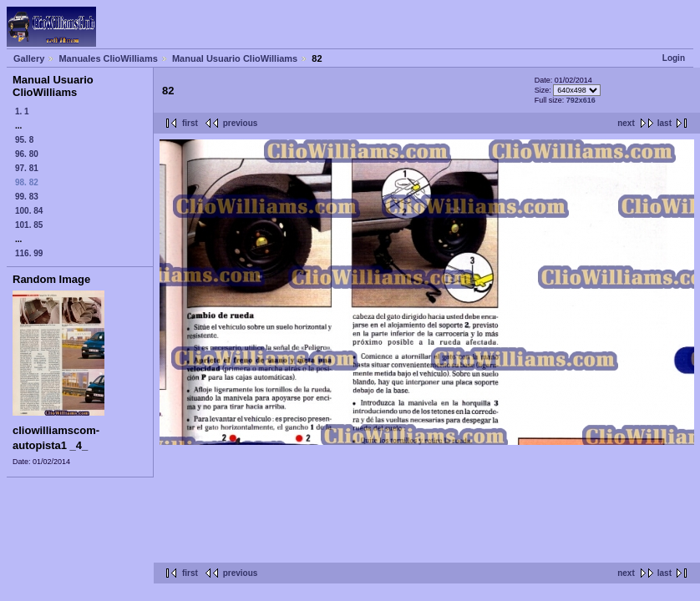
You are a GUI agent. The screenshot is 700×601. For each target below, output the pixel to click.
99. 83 (27, 197)
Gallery (29, 58)
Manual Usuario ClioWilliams (235, 58)
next (626, 123)
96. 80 (27, 154)
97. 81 (27, 168)
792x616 (581, 100)
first (190, 123)
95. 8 (24, 140)
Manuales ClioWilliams (108, 58)
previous (241, 123)
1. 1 (22, 111)
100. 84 (29, 211)
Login (674, 58)
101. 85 (29, 225)
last (664, 123)
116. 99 (29, 253)
